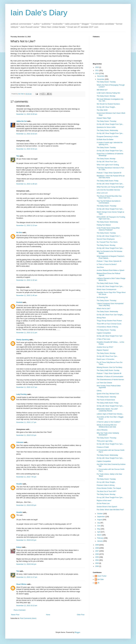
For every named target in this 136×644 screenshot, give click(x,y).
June (99, 526)
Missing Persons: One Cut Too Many (110, 367)
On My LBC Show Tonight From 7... (109, 236)
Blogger (77, 632)
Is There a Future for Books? (107, 264)
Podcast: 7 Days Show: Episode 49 (109, 261)
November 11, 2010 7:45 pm (26, 477)
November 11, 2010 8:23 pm (26, 540)
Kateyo (19, 547)
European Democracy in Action (108, 137)
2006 (97, 554)
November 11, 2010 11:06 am (27, 184)
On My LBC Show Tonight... (106, 107)
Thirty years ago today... (105, 441)
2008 (97, 548)
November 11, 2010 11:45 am (27, 295)
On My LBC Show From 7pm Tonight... (110, 315)
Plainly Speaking (23, 340)
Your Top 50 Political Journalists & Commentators (109, 202)
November (101, 79)
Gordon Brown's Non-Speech (107, 507)
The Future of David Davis (106, 400)
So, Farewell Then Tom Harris (107, 242)
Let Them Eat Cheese (104, 383)
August (100, 520)
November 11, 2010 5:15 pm (26, 435)
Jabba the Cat (22, 121)
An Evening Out (102, 297)
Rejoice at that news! (104, 501)
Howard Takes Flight (104, 118)
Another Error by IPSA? (105, 347)
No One (19, 233)
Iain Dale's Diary (39, 13)
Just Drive (100, 267)
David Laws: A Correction (106, 359)
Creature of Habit (103, 447)
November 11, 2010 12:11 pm (27, 333)
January (100, 541)
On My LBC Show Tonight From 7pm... (110, 124)
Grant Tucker (102, 576)
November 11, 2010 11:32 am (27, 280)
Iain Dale (100, 579)
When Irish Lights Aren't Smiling (108, 165)
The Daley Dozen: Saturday (106, 397)
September (101, 517)
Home (48, 615)
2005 (97, 557)
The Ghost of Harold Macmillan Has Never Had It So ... (109, 197)
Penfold (19, 302)
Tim (18, 156)
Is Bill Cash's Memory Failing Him (108, 93)
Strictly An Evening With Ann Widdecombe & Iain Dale (107, 426)
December (101, 76)
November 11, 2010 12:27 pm (27, 387)
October (100, 514)
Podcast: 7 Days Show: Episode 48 (109, 373)
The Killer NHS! (102, 110)
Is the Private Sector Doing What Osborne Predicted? (108, 229)
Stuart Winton (22, 584)
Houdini (19, 484)
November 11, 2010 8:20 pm (26, 505)
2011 (97, 70)
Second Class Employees (106, 239)
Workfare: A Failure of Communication (110, 377)
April (99, 532)
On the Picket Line (103, 504)
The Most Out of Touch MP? (107, 491)
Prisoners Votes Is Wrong (106, 485)
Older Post (81, 615)
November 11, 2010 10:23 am (27, 134)
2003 (97, 563)
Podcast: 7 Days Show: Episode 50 (109, 173)
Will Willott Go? (102, 90)
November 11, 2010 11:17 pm (27, 577)
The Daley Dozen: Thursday (107, 121)
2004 (97, 560)
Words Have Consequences (107, 289)
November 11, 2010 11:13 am (27, 225)
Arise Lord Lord (102, 193)
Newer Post (15, 615)
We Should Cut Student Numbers (108, 104)
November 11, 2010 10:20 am (27, 114)
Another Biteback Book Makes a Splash (111, 270)
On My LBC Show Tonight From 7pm (110, 336)
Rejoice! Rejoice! (103, 350)
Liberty (99, 391)
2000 (97, 566)
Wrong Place (101, 318)
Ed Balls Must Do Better (105, 140)
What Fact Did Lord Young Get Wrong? (110, 187)
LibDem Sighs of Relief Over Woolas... (110, 414)
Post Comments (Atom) (28, 618)
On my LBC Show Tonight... (106, 482)
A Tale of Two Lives (103, 339)
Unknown (20, 442)
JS (98, 583)
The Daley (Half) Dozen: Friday (108, 181)
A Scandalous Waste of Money (107, 327)
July (99, 523)
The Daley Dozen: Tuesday (106, 82)
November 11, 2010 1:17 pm (26, 422)
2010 (97, 74)
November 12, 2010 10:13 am (27, 606)
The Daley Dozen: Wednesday (107, 130)
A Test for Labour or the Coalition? (109, 422)
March (100, 535)
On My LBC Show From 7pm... (107, 162)
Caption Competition (104, 333)
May (99, 529)
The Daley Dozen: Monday (106, 96)
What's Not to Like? (104, 309)
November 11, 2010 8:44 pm (26, 564)
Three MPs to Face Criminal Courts (109, 324)
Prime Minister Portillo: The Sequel (109, 488)
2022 (97, 67)
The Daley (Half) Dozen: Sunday (108, 370)
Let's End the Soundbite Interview (108, 190)
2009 (97, 545)
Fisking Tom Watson (104, 225)
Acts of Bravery (102, 430)
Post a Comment (20, 610)
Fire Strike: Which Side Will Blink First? (110, 510)
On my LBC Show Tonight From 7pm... (110, 498)
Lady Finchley (22, 394)
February (100, 538)
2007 (97, 551)
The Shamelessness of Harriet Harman (110, 380)
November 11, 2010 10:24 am (27, 149)
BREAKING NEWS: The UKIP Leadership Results (107, 410)
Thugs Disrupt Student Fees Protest (109, 321)
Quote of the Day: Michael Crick (108, 394)
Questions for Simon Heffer (106, 127)
